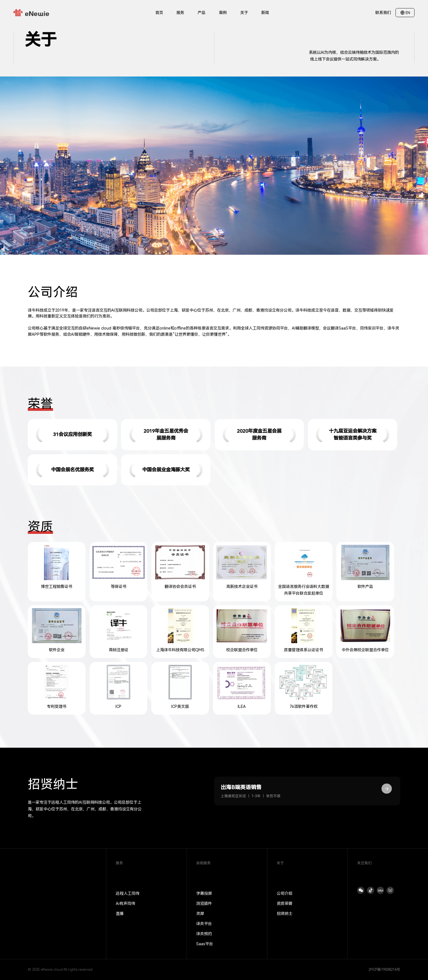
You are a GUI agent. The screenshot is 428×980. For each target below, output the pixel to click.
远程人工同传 (128, 893)
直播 (120, 914)
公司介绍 (284, 893)
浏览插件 (204, 903)
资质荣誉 (284, 903)
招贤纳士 (284, 914)
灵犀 (200, 914)
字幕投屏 (204, 893)
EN (408, 13)
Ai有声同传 (125, 903)
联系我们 (383, 13)
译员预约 (204, 934)
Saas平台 (205, 944)
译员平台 (204, 924)
